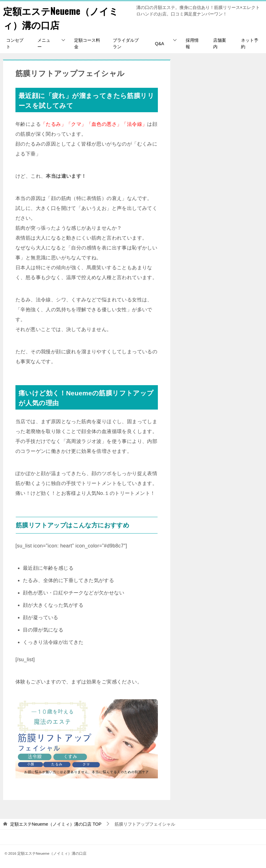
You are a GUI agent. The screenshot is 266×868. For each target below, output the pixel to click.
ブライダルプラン (126, 43)
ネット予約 (250, 43)
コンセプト (15, 43)
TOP (56, 824)
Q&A (160, 44)
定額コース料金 (87, 43)
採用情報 (192, 43)
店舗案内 (220, 43)
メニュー (44, 43)
